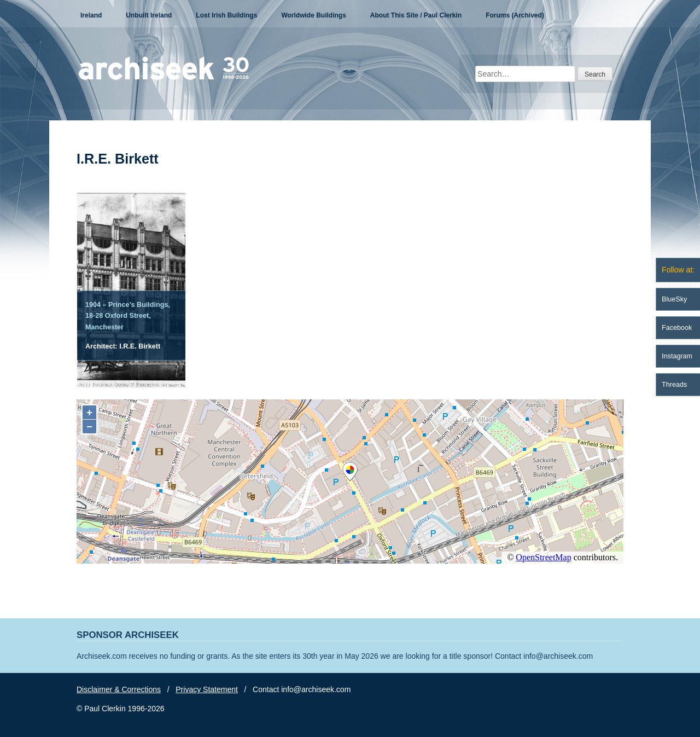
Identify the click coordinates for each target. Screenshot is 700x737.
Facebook (677, 328)
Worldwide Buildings (313, 15)
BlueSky (674, 299)
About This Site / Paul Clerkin (416, 15)
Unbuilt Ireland (149, 15)
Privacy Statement (207, 689)
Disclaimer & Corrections (119, 689)
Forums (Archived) (515, 15)
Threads (674, 385)
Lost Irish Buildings (226, 15)
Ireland (91, 15)
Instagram (677, 356)
